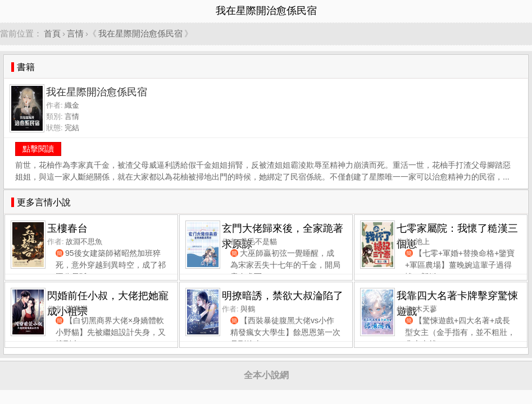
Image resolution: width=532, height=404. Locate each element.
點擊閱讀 (38, 149)
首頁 (52, 33)
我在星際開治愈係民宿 (140, 33)
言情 (75, 33)
